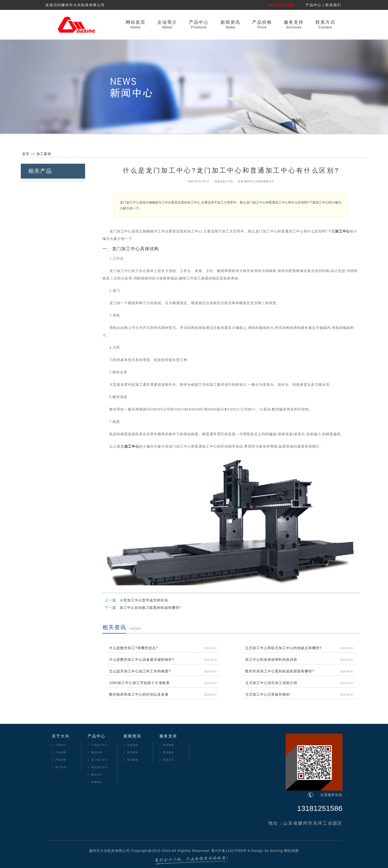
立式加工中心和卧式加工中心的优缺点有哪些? (283, 648)
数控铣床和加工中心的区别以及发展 (139, 694)
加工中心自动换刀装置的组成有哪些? (150, 608)
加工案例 (44, 154)
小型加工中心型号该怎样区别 (144, 600)
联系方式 (325, 22)
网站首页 (136, 22)
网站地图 (291, 851)
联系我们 (333, 5)
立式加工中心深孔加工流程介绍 (271, 683)
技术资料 (133, 752)
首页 (26, 154)
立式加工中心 (99, 745)
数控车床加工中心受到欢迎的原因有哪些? (280, 671)
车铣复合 (97, 782)
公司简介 (61, 745)
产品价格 (262, 22)
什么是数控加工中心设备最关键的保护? (142, 660)
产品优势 (61, 752)
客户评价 (61, 767)
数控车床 (97, 752)
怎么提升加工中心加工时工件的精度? (140, 671)
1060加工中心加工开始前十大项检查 (139, 683)
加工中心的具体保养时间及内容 (271, 660)
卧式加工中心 (99, 767)
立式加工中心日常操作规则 (267, 694)
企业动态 (133, 745)
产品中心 (314, 5)
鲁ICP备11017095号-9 (231, 851)
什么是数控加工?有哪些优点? (134, 648)
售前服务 (169, 745)
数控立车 (97, 775)
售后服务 (169, 752)
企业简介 (167, 22)
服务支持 (294, 22)
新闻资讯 (230, 22)
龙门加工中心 (99, 760)
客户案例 (133, 760)
